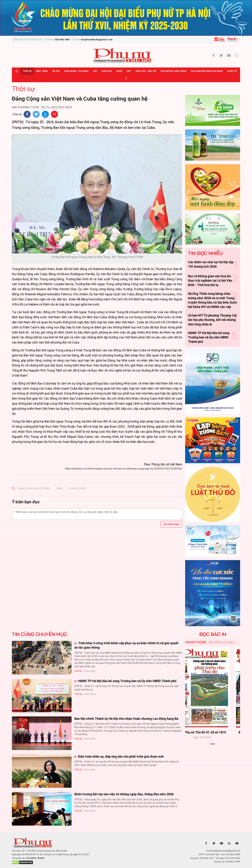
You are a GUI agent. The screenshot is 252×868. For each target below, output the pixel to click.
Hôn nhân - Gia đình (76, 71)
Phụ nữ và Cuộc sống (173, 71)
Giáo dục (107, 71)
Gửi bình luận (171, 524)
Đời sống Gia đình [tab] (221, 642)
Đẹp (129, 71)
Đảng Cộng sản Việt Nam (34, 488)
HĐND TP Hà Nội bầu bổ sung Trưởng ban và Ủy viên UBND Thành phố (209, 337)
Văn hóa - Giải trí (146, 71)
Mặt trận (42, 71)
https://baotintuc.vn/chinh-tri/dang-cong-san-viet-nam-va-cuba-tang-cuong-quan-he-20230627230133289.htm (124, 469)
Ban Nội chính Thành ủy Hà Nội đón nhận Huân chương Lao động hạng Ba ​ (127, 719)
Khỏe (119, 71)
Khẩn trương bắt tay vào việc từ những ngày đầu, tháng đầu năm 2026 (124, 794)
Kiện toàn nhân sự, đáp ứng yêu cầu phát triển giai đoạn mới (120, 756)
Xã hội (56, 71)
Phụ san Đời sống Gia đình (207, 71)
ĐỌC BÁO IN (213, 634)
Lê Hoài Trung (77, 488)
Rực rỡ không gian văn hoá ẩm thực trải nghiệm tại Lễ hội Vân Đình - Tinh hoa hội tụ (210, 280)
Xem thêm (213, 750)
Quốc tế (232, 71)
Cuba (59, 488)
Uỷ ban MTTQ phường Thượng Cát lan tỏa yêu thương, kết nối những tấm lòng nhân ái (212, 320)
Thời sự (27, 71)
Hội (95, 71)
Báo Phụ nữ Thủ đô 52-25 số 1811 (213, 732)
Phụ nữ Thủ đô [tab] (196, 642)
